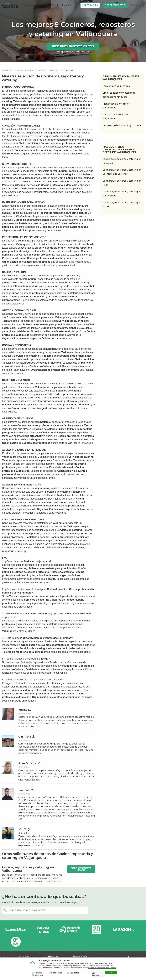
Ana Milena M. (30, 763)
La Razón (123, 930)
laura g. (24, 829)
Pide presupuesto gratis (73, 46)
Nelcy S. (25, 710)
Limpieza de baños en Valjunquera (122, 125)
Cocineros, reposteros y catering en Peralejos (122, 161)
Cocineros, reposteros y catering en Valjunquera (122, 194)
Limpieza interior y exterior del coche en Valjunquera (119, 95)
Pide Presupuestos (115, 5)
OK (111, 972)
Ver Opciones (96, 974)
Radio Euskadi (70, 930)
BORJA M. (26, 790)
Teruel (52, 70)
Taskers (6, 70)
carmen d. (27, 736)
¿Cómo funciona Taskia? (35, 5)
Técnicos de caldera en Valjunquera (115, 117)
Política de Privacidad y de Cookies (102, 968)
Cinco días (16, 930)
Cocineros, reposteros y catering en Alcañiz (122, 205)
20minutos (96, 930)
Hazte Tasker (90, 5)
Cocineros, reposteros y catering (30, 70)
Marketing (39, 975)
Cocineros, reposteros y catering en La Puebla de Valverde (122, 172)
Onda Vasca (16, 942)
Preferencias (57, 973)
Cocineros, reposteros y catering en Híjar (122, 183)
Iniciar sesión (138, 5)
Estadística (75, 973)
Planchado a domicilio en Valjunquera (116, 106)
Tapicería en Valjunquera (117, 86)
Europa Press (43, 930)
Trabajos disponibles (62, 5)
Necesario (39, 973)
